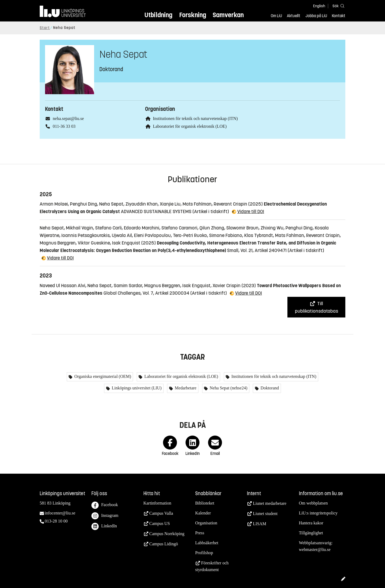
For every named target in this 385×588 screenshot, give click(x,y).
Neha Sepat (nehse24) (228, 388)
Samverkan (228, 15)
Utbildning (158, 15)
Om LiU (276, 16)
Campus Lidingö (164, 544)
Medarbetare (185, 388)
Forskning (193, 15)
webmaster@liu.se (315, 549)
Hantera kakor (311, 523)
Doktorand (269, 388)
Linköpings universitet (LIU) (136, 388)
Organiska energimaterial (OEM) (102, 376)
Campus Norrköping (167, 534)
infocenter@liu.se (60, 513)
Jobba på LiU (316, 16)
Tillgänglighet (311, 533)
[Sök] (337, 6)
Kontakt (339, 16)
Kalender (203, 513)
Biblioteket (205, 503)
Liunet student (265, 514)
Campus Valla (161, 513)
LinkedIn (104, 526)
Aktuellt (294, 16)
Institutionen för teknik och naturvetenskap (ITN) (195, 118)
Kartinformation (157, 503)
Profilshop (204, 553)
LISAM (260, 524)
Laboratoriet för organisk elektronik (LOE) (190, 126)
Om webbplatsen (313, 503)
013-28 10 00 (56, 521)
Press (200, 533)
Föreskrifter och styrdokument (212, 566)
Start (45, 28)
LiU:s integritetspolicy (318, 513)
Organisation (206, 523)
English (319, 6)
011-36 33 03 (64, 126)
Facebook (105, 505)
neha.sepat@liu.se (68, 118)
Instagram (105, 516)
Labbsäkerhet (207, 543)
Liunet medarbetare (270, 503)
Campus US (160, 523)
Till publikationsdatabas (316, 307)
